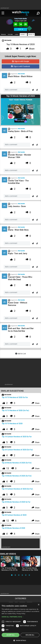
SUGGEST (23, 34)
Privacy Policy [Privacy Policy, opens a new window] (21, 614)
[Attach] (37, 90)
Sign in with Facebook (20, 66)
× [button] (39, 605)
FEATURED (10, 34)
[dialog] (20, 623)
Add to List (21, 354)
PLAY (21, 29)
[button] (20, 617)
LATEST (17, 34)
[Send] (33, 90)
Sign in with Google (20, 61)
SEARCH (31, 34)
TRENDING (3, 34)
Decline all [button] (30, 635)
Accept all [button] (11, 635)
